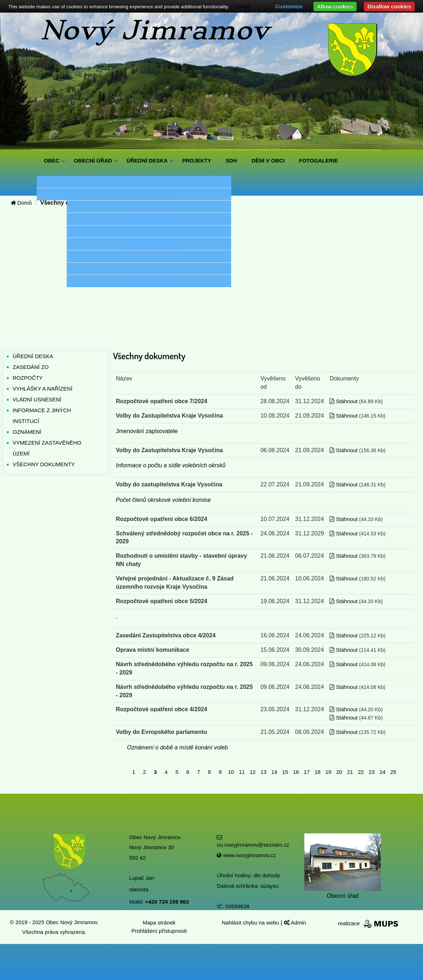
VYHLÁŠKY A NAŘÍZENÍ (43, 389)
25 (393, 772)
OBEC (52, 161)
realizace (369, 923)
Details (242, 6)
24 (382, 772)
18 (318, 772)
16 (296, 772)
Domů (21, 203)
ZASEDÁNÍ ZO (31, 367)
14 (274, 772)
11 (242, 772)
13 (263, 772)
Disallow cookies (389, 6)
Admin (295, 923)
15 (285, 772)
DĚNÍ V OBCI (268, 161)
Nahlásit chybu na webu (251, 923)
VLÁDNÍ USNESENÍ (37, 399)
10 (231, 772)
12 (253, 772)
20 (339, 772)
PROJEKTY (197, 161)
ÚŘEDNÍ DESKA (147, 161)
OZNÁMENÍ (27, 432)
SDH (232, 161)
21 (350, 772)
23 (372, 772)
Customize (289, 6)
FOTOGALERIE (318, 161)
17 (307, 772)
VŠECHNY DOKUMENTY (44, 464)
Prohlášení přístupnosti (159, 931)
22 (361, 772)
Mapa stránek (159, 923)
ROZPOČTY (28, 378)
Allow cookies (335, 6)
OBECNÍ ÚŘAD (93, 161)
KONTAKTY (59, 182)
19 (328, 772)
